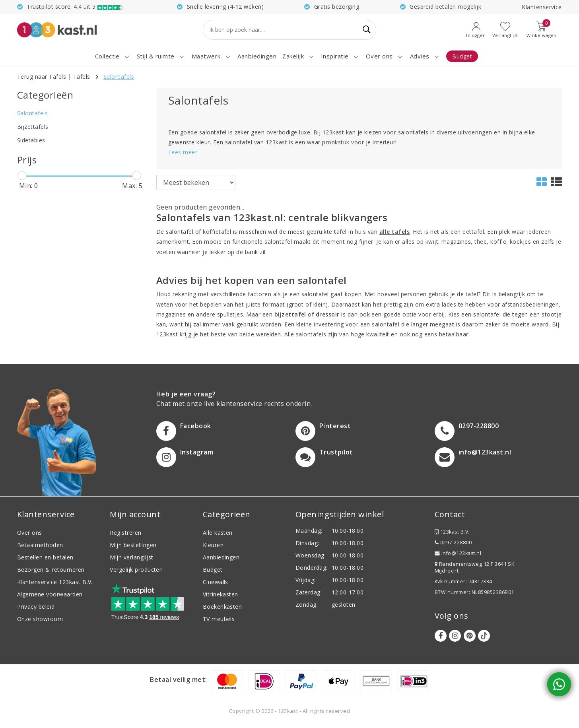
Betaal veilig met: (179, 679)
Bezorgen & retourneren (51, 570)
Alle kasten (218, 533)
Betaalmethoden (40, 545)
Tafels (82, 77)
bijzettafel (290, 314)
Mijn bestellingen (133, 545)
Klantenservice (542, 7)
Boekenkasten (222, 607)
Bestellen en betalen (45, 557)
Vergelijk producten (136, 570)
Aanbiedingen (221, 557)
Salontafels (119, 77)
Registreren (125, 533)
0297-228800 (453, 543)
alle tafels (394, 232)
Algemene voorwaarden (50, 594)
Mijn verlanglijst (131, 557)
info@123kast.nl (458, 553)
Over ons (30, 533)
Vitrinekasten (221, 594)
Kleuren (213, 545)
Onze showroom (40, 619)
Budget (213, 570)
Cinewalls (216, 582)
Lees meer (183, 152)
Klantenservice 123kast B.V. (55, 582)
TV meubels (219, 619)
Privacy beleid (36, 607)
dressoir (328, 314)
